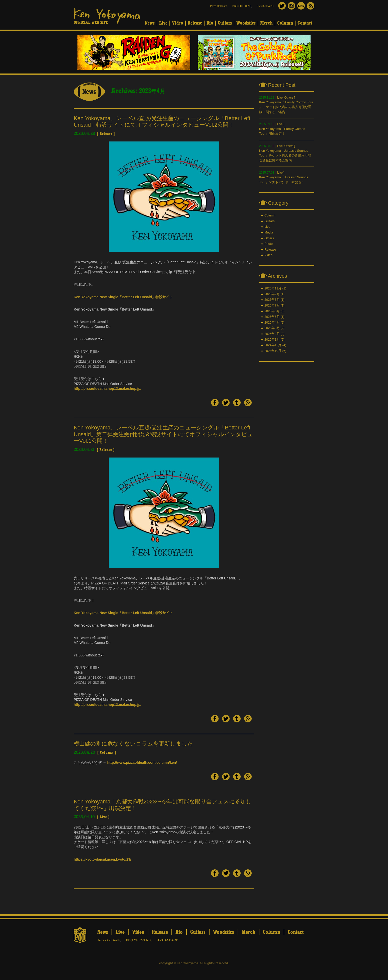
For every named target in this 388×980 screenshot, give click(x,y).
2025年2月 (272, 334)
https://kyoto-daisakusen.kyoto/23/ (103, 859)
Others (289, 98)
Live (163, 23)
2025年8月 (272, 300)
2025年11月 (273, 288)
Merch (266, 23)
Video (178, 23)
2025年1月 (272, 340)
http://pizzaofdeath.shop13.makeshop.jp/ (108, 389)
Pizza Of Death (218, 6)
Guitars (225, 23)
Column (285, 23)
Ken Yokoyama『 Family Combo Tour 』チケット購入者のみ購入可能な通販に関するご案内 (286, 107)
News (150, 23)
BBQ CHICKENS (242, 6)
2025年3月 (272, 328)
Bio (210, 23)
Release (195, 23)
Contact (305, 23)
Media (269, 233)
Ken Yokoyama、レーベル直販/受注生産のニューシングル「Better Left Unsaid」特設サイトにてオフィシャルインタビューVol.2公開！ (162, 122)
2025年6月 (272, 311)
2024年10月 (273, 351)
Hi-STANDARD (265, 6)
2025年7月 (272, 306)
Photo (269, 244)
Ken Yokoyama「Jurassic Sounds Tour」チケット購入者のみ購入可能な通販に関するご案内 (285, 156)
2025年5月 (272, 317)
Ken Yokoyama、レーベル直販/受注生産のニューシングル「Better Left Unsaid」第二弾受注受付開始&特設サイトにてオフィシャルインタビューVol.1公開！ (163, 434)
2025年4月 (272, 323)
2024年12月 (273, 345)
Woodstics (246, 23)
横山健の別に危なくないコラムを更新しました (133, 744)
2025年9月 (272, 294)
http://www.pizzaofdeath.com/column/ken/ (142, 763)
